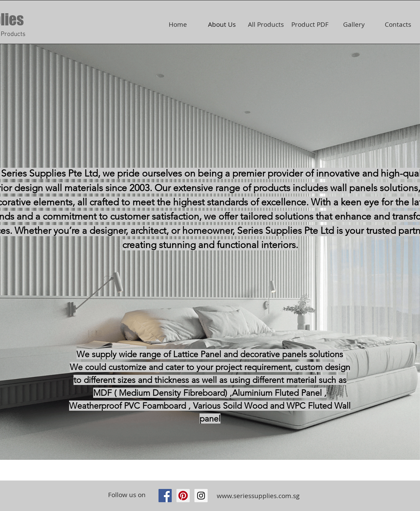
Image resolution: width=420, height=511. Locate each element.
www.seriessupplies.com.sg (258, 496)
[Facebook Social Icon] (165, 496)
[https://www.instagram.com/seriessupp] (201, 496)
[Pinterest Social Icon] (183, 496)
